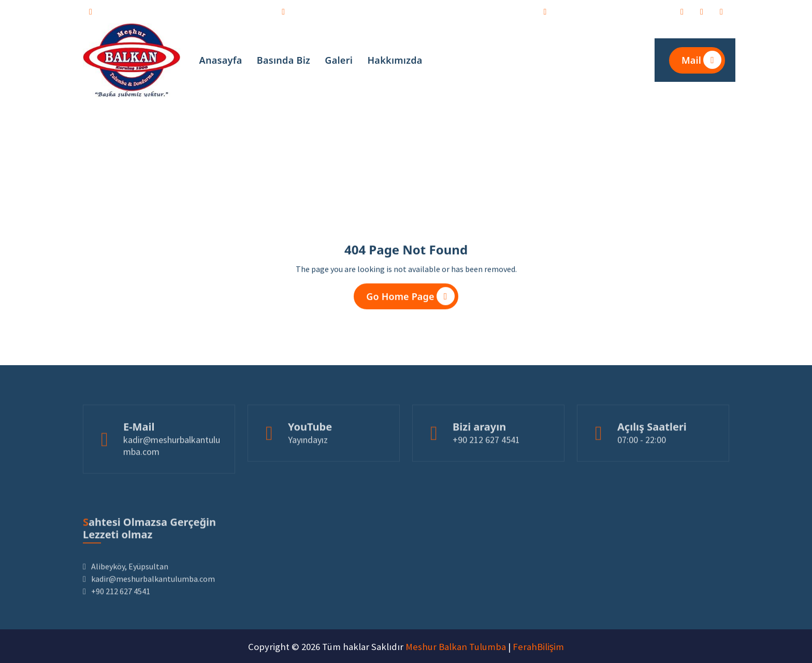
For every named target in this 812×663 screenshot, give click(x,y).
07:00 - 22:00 (642, 464)
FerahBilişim (539, 647)
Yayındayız (308, 464)
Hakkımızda (395, 60)
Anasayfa (221, 60)
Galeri (339, 60)
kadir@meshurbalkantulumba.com (184, 10)
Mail (701, 60)
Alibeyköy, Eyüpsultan (609, 10)
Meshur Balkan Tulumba (456, 647)
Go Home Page (410, 300)
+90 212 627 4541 (335, 10)
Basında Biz (284, 60)
